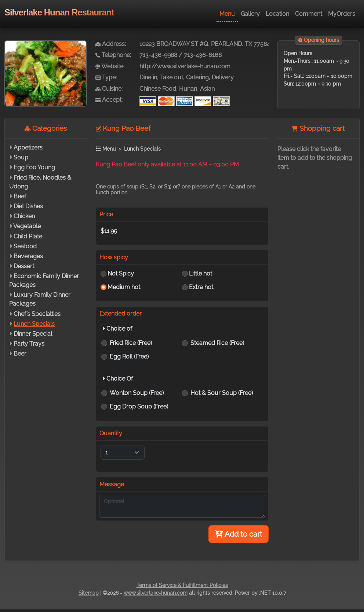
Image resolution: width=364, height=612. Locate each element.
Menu (227, 14)
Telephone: (113, 55)
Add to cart (239, 534)
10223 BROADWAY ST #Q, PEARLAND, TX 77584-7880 (213, 44)
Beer (20, 354)
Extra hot (201, 287)
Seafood (25, 246)
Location (277, 14)
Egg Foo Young (34, 167)
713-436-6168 (203, 55)
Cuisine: (109, 89)
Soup (21, 157)
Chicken (24, 216)
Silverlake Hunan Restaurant (59, 12)
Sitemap (89, 593)
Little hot (201, 273)
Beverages (28, 256)
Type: (106, 77)
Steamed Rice (217, 343)
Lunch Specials (34, 324)
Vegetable (27, 226)
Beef (20, 196)
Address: (111, 44)
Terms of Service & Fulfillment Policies (182, 585)
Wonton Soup (137, 393)
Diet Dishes (28, 206)
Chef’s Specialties (37, 314)
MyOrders (342, 14)
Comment (309, 14)
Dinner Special (33, 334)
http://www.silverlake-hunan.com (185, 66)
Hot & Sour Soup (222, 393)
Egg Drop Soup (139, 406)
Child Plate (28, 236)
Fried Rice (131, 343)
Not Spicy (121, 273)
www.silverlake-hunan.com (156, 593)
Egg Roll (129, 357)
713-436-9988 (158, 55)
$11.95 (109, 231)
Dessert (24, 266)
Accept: (109, 100)
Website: (110, 66)
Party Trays (29, 344)
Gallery (250, 14)
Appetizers (28, 147)
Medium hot (124, 287)
